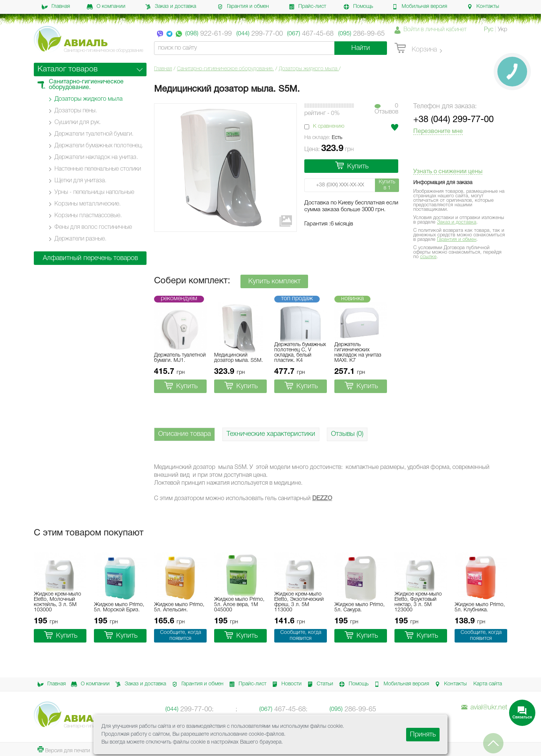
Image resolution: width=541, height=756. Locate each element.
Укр (502, 30)
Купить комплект (274, 281)
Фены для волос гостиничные (93, 227)
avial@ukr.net (484, 708)
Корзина (416, 48)
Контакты (483, 7)
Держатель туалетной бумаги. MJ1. (180, 358)
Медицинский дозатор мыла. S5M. (239, 358)
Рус (489, 30)
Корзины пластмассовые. (88, 216)
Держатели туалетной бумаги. (94, 134)
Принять (423, 735)
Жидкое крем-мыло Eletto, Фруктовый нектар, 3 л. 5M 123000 (418, 602)
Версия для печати (64, 750)
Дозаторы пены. (76, 111)
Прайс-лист (307, 7)
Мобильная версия (419, 7)
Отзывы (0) (347, 434)
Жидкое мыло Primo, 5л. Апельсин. (179, 607)
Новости (286, 684)
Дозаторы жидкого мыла (309, 69)
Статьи (319, 684)
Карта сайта (488, 684)
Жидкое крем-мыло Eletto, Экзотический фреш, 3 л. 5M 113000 (299, 602)
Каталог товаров (68, 69)
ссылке (428, 257)
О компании (106, 7)
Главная (56, 7)
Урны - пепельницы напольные (94, 192)
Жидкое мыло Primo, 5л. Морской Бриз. (119, 607)
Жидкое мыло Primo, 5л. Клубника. (480, 607)
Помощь (358, 7)
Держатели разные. (80, 239)
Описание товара (184, 434)
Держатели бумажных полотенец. (99, 146)
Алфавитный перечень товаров (90, 258)
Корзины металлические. (88, 204)
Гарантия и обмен (243, 7)
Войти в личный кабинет (435, 30)
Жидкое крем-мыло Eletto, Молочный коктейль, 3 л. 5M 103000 (57, 602)
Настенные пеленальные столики (98, 169)
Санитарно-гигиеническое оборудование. (225, 69)
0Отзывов (386, 109)
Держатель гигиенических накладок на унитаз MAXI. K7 (358, 353)
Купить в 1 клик (387, 186)
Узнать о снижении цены (448, 172)
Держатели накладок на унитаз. (96, 157)
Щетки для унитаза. (80, 181)
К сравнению (329, 126)
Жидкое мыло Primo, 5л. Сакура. (360, 607)
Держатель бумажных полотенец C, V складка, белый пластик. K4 (300, 353)
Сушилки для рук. (78, 122)
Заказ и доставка (171, 7)
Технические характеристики (271, 434)
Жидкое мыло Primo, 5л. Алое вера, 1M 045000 (239, 605)
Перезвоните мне (438, 132)
